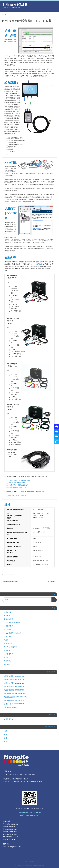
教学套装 (7, 616)
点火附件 (7, 650)
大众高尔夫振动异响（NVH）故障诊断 (19, 480)
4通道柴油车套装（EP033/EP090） (16, 697)
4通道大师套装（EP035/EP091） (15, 700)
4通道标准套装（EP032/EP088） (15, 690)
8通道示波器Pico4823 (11, 707)
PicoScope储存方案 (11, 647)
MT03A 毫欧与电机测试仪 (13, 633)
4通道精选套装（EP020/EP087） (15, 686)
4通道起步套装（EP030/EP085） (15, 683)
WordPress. (41, 865)
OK (53, 599)
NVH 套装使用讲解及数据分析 (17, 496)
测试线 (6, 657)
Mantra (35, 865)
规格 (6, 741)
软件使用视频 (52, 582)
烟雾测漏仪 (8, 661)
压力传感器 (8, 630)
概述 (6, 731)
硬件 (6, 734)
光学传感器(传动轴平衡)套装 (10, 582)
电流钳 (6, 640)
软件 (6, 738)
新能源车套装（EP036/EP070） (15, 704)
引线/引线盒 (8, 643)
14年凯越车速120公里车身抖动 (17, 487)
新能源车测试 (9, 619)
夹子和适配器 (9, 654)
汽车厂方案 (8, 636)
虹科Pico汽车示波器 (15, 5)
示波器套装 (8, 612)
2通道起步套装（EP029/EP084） (15, 676)
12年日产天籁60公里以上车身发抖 (18, 485)
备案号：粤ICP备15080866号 (29, 815)
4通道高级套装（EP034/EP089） (15, 693)
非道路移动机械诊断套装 (12, 623)
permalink (12, 575)
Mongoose (8, 664)
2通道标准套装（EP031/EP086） (15, 680)
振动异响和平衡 (9, 626)
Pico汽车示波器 (37, 264)
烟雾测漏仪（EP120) (11, 719)
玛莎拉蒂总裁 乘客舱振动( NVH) (18, 483)
